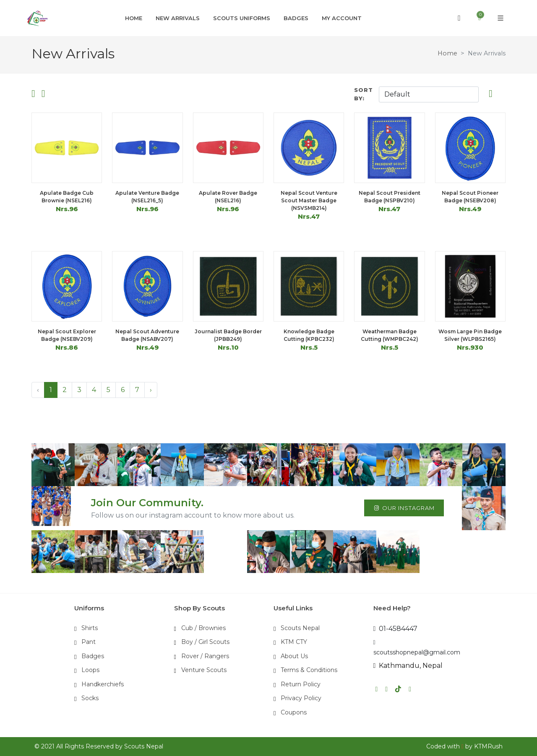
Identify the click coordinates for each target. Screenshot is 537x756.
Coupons (294, 712)
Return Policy (301, 684)
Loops (90, 670)
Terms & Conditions (309, 670)
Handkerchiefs (103, 684)
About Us (294, 656)
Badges (93, 656)
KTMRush (488, 746)
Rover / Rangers (205, 656)
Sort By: (364, 94)
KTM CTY (294, 642)
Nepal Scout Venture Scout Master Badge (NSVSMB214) (309, 200)
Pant (89, 642)
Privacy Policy (301, 698)
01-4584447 (396, 629)
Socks (90, 698)
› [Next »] (151, 390)
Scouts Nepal (300, 628)
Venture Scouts (204, 670)
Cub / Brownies (203, 628)
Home (447, 53)
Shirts (90, 628)
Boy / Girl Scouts (205, 642)
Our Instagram (404, 508)
